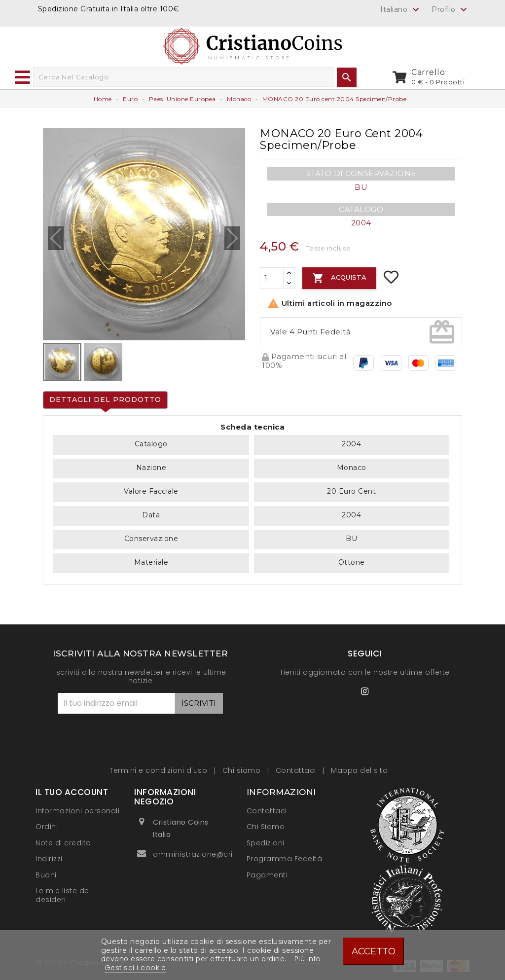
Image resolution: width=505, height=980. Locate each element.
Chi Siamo (266, 827)
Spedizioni (266, 843)
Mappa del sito (359, 770)
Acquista (339, 278)
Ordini (47, 827)
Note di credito (63, 843)
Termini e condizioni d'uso (160, 770)
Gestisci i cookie (135, 968)
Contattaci (297, 770)
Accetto (374, 951)
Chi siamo (243, 770)
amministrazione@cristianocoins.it (218, 854)
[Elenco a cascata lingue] (401, 9)
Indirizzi (49, 859)
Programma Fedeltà (285, 859)
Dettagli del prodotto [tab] (105, 399)
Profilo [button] (451, 10)
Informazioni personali (77, 811)
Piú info (308, 959)
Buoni (46, 875)
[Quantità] (272, 278)
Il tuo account (72, 792)
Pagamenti (267, 875)
